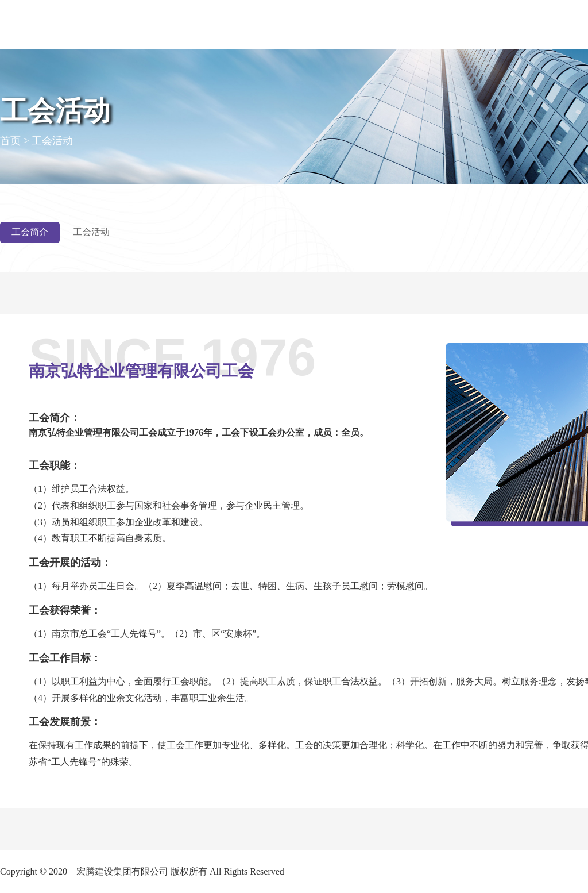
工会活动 (91, 232)
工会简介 (30, 232)
